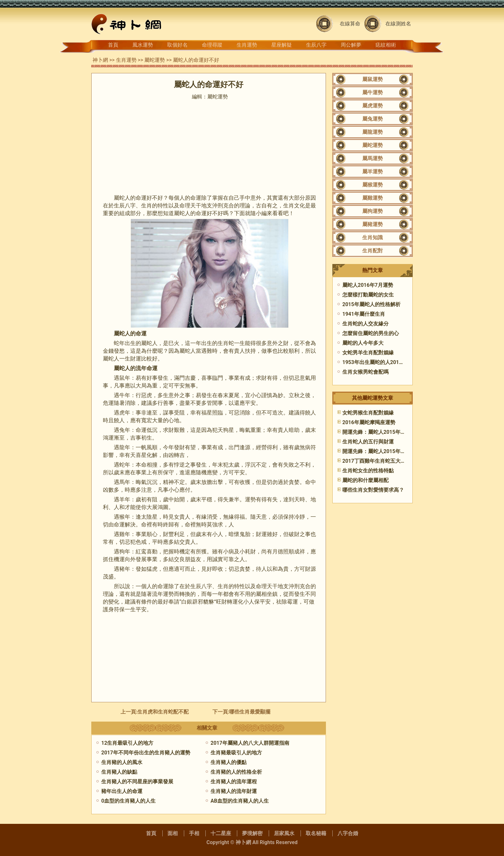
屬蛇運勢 (155, 60)
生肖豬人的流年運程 (234, 782)
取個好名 (177, 45)
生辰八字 (316, 45)
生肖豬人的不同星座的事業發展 (137, 782)
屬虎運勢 (373, 106)
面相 (173, 833)
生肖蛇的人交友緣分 (365, 324)
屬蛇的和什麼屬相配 (365, 480)
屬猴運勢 (373, 185)
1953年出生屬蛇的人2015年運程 (380, 362)
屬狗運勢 (373, 211)
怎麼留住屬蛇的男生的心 (371, 333)
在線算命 (350, 24)
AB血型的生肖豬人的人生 (240, 801)
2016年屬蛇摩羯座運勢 (369, 422)
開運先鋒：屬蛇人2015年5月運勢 (381, 432)
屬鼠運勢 (373, 79)
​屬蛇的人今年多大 (363, 343)
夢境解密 (252, 833)
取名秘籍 (316, 833)
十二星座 (221, 833)
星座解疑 (282, 45)
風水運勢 (143, 45)
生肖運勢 (247, 45)
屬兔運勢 (373, 119)
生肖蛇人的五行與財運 (368, 442)
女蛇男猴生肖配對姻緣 (368, 413)
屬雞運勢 (373, 198)
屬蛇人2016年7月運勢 (368, 285)
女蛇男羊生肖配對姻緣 (368, 353)
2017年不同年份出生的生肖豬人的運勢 (146, 753)
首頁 (113, 45)
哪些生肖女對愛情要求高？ (373, 490)
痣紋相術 (386, 45)
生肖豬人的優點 (229, 762)
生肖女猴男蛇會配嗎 (365, 372)
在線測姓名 (398, 24)
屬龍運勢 (373, 132)
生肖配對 (373, 251)
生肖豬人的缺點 (119, 772)
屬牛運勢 (373, 92)
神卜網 (100, 60)
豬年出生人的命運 (122, 791)
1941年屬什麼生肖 (364, 314)
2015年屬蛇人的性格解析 (371, 304)
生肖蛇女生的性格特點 (368, 471)
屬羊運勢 (373, 172)
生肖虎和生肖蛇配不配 (163, 712)
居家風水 (284, 833)
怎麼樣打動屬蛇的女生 (368, 295)
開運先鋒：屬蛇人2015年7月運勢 (381, 451)
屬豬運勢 (373, 224)
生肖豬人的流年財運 (234, 791)
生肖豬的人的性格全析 (236, 772)
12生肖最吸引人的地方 (127, 743)
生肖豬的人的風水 (122, 762)
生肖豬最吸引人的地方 (236, 753)
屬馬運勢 (373, 158)
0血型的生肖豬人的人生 (128, 801)
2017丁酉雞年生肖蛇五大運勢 (377, 461)
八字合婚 (348, 833)
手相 (194, 833)
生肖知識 (373, 237)
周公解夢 (351, 45)
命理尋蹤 (212, 45)
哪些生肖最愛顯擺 (250, 712)
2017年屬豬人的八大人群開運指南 (250, 743)
